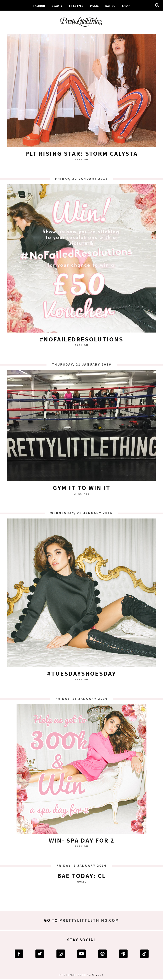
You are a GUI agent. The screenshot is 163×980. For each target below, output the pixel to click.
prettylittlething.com (89, 920)
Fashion (39, 6)
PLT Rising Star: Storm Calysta (81, 153)
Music (94, 6)
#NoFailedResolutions (81, 339)
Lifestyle (76, 6)
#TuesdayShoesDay (82, 673)
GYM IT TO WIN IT (82, 488)
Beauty (57, 6)
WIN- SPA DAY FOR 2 (82, 840)
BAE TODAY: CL (82, 876)
